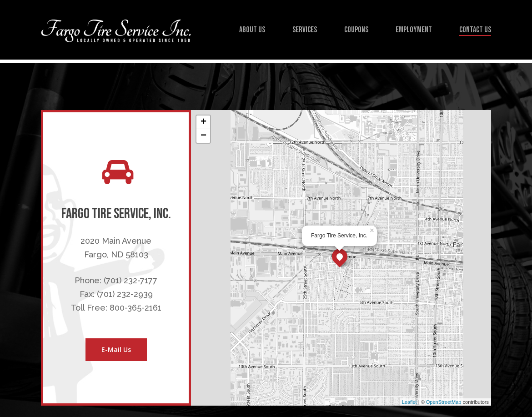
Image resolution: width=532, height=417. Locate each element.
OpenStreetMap (444, 402)
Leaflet (409, 402)
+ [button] (203, 122)
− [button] (203, 136)
